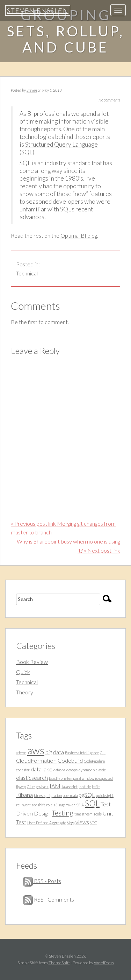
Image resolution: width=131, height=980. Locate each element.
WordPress (104, 963)
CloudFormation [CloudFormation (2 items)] (36, 760)
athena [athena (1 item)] (21, 753)
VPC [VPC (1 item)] (94, 823)
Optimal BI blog (79, 235)
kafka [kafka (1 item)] (96, 787)
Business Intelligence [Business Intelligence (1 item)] (82, 753)
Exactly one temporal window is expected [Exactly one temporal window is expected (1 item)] (81, 778)
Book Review (32, 662)
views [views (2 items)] (82, 822)
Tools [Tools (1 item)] (97, 814)
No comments (109, 100)
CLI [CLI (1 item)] (103, 753)
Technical (27, 273)
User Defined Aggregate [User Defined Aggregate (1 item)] (47, 823)
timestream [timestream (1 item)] (83, 814)
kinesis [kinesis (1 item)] (40, 795)
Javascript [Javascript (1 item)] (70, 787)
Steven (32, 90)
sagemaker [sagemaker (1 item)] (67, 805)
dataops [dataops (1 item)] (59, 770)
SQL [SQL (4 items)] (92, 803)
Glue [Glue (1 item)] (31, 787)
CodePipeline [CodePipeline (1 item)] (94, 761)
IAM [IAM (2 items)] (55, 786)
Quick (23, 672)
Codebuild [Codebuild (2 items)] (70, 760)
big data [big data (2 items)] (55, 752)
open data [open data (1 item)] (70, 795)
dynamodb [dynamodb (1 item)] (87, 770)
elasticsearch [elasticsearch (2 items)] (32, 778)
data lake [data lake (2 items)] (42, 769)
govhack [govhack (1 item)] (42, 787)
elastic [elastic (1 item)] (101, 770)
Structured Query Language (61, 144)
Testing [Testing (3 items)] (63, 813)
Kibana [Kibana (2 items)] (24, 795)
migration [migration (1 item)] (54, 795)
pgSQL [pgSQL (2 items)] (87, 795)
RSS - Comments (49, 899)
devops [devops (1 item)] (72, 770)
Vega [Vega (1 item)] (71, 823)
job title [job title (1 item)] (85, 787)
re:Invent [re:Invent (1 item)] (23, 805)
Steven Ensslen (38, 10)
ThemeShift (59, 963)
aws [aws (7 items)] (36, 750)
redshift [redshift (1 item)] (38, 805)
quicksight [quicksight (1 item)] (105, 795)
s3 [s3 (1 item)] (55, 805)
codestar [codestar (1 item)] (23, 770)
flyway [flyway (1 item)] (21, 787)
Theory (25, 692)
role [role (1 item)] (49, 805)
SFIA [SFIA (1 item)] (80, 805)
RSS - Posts (42, 881)
